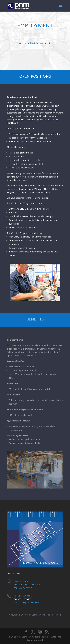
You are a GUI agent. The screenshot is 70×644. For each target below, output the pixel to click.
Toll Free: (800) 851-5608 (27, 603)
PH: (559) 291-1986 (23, 596)
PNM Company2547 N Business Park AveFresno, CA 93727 (27, 585)
